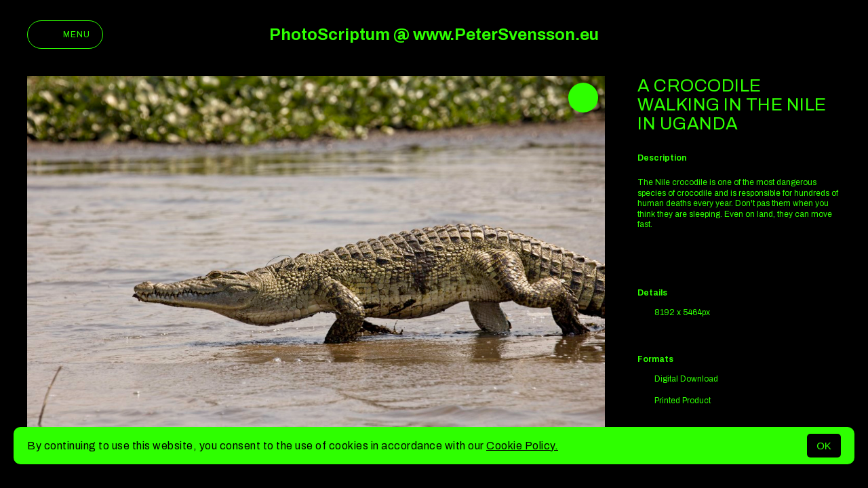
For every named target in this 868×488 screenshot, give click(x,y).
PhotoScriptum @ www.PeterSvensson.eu (434, 35)
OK (824, 446)
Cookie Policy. (522, 446)
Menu (65, 35)
